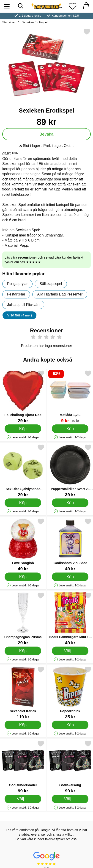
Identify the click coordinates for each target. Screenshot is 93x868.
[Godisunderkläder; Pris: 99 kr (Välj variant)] (23, 767)
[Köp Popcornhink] (70, 725)
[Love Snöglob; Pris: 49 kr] (23, 545)
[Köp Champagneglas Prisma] (23, 651)
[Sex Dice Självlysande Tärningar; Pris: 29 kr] (23, 471)
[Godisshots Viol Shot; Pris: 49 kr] (70, 545)
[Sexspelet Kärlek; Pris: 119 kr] (23, 693)
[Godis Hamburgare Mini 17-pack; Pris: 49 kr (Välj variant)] (70, 619)
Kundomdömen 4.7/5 (65, 16)
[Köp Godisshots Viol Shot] (70, 577)
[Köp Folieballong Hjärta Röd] (23, 429)
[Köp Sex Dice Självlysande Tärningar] (23, 503)
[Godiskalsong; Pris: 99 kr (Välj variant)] (70, 767)
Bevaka (46, 134)
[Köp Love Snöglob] (23, 577)
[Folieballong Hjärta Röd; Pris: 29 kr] (23, 397)
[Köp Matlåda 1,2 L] (70, 429)
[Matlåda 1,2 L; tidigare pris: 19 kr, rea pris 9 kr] (70, 397)
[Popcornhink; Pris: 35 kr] (70, 693)
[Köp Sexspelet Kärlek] (23, 725)
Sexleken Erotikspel (34, 22)
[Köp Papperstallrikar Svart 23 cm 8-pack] (70, 503)
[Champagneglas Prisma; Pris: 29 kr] (23, 619)
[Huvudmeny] (7, 6)
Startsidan (9, 22)
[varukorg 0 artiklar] (86, 6)
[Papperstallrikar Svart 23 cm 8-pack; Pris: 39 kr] (70, 471)
